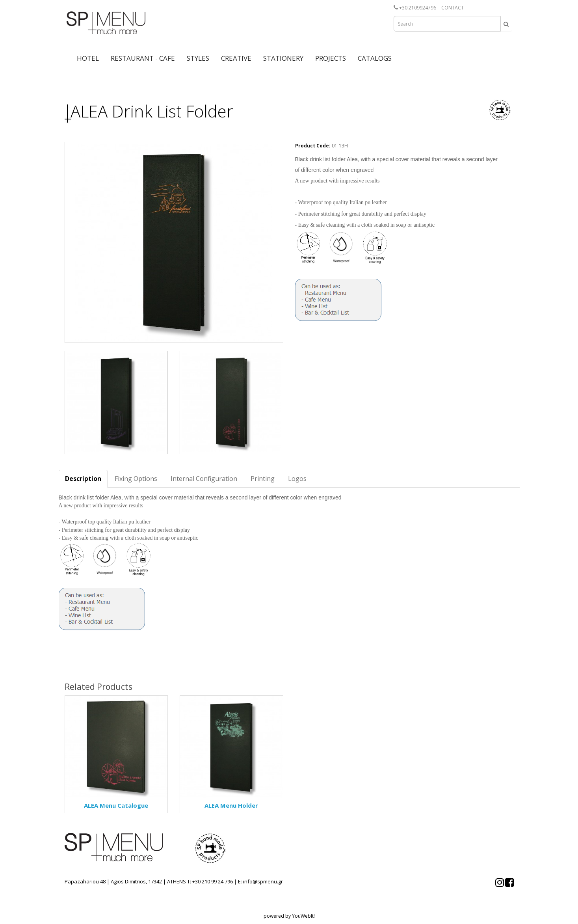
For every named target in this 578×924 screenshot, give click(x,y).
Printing (263, 479)
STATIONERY (283, 58)
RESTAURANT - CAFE (143, 58)
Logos (297, 479)
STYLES (198, 58)
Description (83, 479)
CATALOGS (375, 58)
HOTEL (88, 58)
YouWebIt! (303, 916)
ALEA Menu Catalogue (116, 805)
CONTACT (453, 8)
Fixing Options (136, 479)
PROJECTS (331, 58)
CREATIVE (236, 58)
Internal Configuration (204, 479)
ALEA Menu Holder (231, 805)
